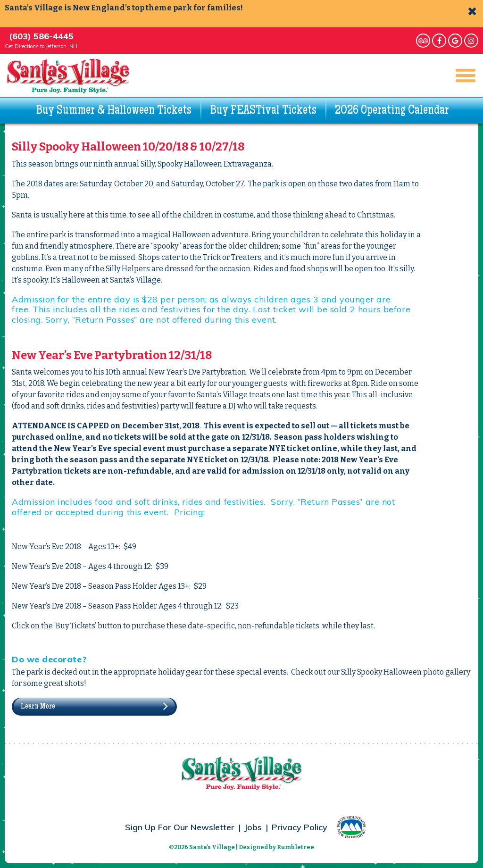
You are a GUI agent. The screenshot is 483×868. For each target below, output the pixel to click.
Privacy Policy (300, 827)
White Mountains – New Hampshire (351, 827)
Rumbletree (296, 847)
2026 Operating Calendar (392, 111)
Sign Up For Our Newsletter (180, 827)
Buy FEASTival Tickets (263, 111)
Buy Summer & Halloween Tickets (114, 111)
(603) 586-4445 (41, 36)
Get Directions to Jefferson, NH (41, 46)
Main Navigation (462, 75)
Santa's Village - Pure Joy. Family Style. (68, 75)
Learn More (38, 707)
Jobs (253, 827)
